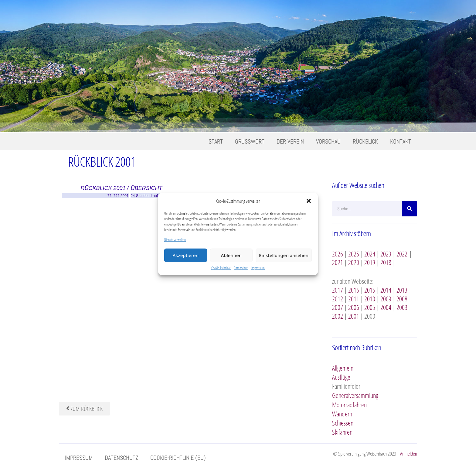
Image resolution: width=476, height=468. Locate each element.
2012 (338, 299)
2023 (386, 254)
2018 (386, 262)
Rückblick (365, 141)
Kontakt (401, 141)
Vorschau (328, 141)
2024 (370, 254)
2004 (386, 307)
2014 (386, 290)
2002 (338, 316)
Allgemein (343, 368)
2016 (354, 290)
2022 (402, 254)
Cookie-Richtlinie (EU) (178, 458)
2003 (402, 307)
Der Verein (290, 141)
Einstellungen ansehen (284, 255)
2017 (338, 290)
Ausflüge (341, 377)
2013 (402, 290)
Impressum (258, 268)
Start (216, 141)
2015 (370, 290)
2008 (402, 299)
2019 (370, 262)
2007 (338, 307)
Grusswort (250, 141)
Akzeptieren (185, 255)
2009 (386, 299)
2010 (370, 299)
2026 (338, 254)
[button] (309, 201)
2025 (354, 254)
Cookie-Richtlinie (221, 268)
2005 (370, 307)
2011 (354, 299)
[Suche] (410, 209)
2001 (354, 316)
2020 (354, 262)
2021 (338, 262)
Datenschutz (241, 268)
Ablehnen (231, 255)
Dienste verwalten (175, 239)
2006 (354, 307)
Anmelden (409, 454)
